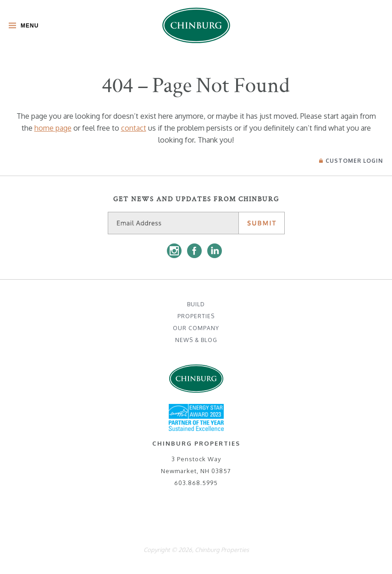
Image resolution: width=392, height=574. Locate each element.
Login (351, 161)
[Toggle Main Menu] (21, 26)
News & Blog (196, 340)
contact (134, 128)
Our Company (196, 328)
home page (53, 128)
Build (196, 304)
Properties (196, 316)
